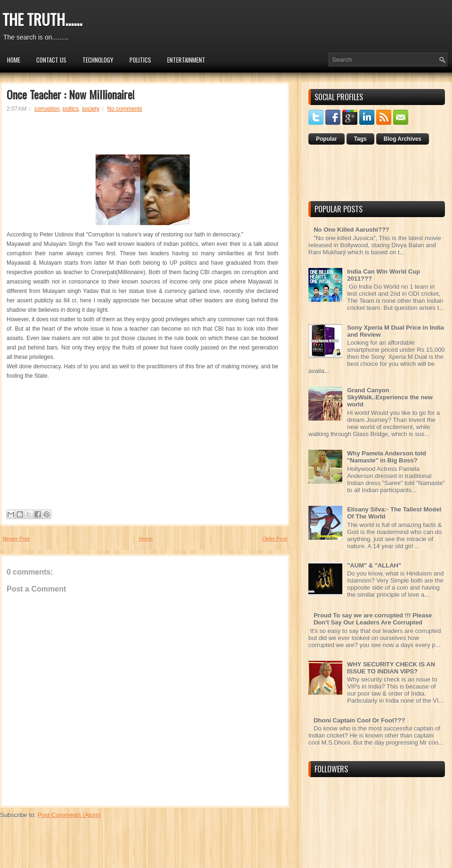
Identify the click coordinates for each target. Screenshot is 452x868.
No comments (125, 109)
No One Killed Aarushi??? (351, 230)
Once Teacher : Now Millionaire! (71, 94)
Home (14, 60)
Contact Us (51, 60)
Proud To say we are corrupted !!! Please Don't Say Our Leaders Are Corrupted (373, 619)
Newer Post (16, 539)
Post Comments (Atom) (69, 815)
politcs (71, 109)
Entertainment (186, 60)
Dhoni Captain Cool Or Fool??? (359, 720)
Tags (360, 139)
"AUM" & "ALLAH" (374, 565)
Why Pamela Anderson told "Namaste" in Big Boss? (387, 457)
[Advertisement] (143, 138)
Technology (98, 60)
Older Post (274, 539)
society (91, 109)
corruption (47, 109)
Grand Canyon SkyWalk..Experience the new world (390, 397)
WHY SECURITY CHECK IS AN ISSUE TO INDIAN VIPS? (391, 668)
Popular (327, 139)
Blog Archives (403, 139)
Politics (140, 60)
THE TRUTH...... (42, 19)
